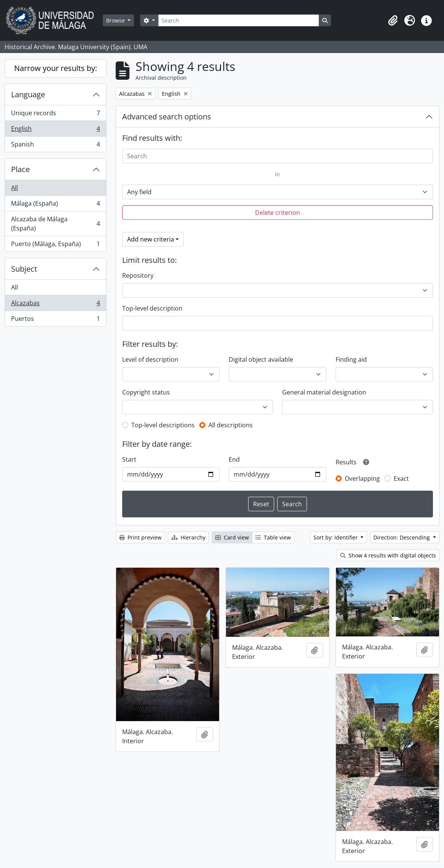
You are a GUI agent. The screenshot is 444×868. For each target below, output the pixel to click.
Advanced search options (167, 117)
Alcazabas (55, 305)
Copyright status (146, 392)
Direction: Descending (402, 537)
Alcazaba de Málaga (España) (55, 224)
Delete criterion (278, 213)
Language (28, 94)
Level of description (150, 359)
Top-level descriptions (163, 425)
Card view (232, 537)
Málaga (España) (55, 205)
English (55, 130)
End (234, 459)
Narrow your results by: (56, 68)
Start (129, 459)
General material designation (324, 392)
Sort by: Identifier (336, 537)
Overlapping (362, 478)
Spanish (55, 146)
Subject (24, 269)
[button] (393, 21)
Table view (273, 537)
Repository (138, 275)
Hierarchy (188, 537)
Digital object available (261, 359)
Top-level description (152, 308)
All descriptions (231, 425)
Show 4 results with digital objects (388, 555)
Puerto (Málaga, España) (55, 245)
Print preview (140, 537)
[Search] (239, 20)
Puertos (55, 320)
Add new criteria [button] (151, 239)
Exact (401, 478)
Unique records (55, 115)
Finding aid (351, 359)
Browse (116, 20)
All (15, 188)
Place (20, 169)
